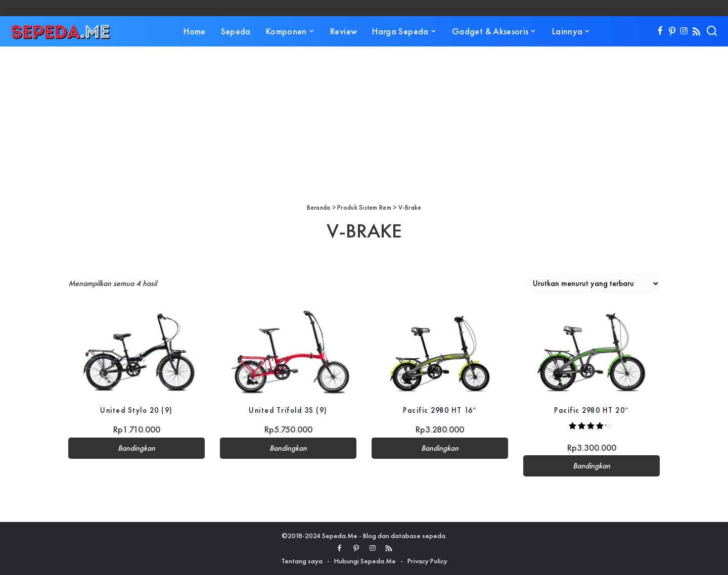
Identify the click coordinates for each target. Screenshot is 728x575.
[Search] (712, 31)
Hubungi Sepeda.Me (365, 561)
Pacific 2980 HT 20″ (592, 410)
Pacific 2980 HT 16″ (440, 410)
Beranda (319, 207)
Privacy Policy (427, 561)
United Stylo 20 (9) (137, 410)
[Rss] (696, 31)
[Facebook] (660, 31)
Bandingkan (136, 448)
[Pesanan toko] (593, 283)
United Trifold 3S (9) (288, 410)
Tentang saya (302, 561)
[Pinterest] (672, 31)
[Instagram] (684, 31)
